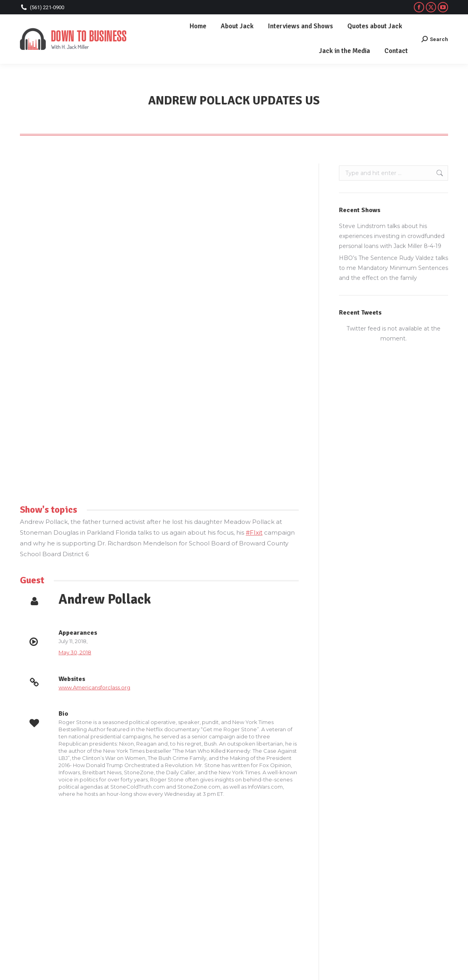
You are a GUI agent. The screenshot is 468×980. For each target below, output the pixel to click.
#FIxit (254, 532)
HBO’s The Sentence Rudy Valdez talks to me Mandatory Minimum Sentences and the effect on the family (394, 268)
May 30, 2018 (75, 652)
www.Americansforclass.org (94, 687)
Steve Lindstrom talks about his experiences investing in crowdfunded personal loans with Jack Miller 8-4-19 (392, 236)
